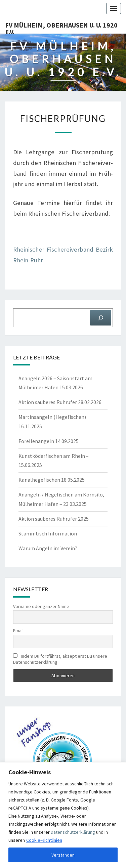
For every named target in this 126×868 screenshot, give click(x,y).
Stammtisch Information (48, 533)
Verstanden (63, 855)
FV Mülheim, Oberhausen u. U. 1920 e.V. (61, 27)
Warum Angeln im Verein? (48, 548)
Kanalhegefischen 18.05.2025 (52, 480)
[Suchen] (101, 318)
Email (18, 631)
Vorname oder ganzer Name (41, 606)
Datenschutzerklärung (73, 832)
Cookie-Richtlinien (44, 840)
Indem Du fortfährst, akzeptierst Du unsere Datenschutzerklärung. (60, 659)
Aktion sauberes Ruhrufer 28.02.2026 (60, 402)
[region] (63, 815)
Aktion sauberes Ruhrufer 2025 (54, 519)
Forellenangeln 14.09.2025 (49, 441)
